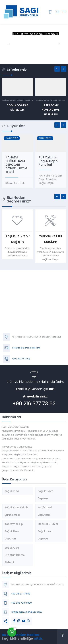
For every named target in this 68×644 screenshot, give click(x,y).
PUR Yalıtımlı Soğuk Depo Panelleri (52, 161)
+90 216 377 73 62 (21, 359)
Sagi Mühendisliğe (17, 638)
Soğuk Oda (8, 100)
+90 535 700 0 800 (21, 603)
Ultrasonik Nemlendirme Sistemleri (51, 110)
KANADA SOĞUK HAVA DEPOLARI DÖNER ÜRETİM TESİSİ (20, 165)
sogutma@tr (25, 100)
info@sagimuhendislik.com (26, 348)
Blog (54, 100)
